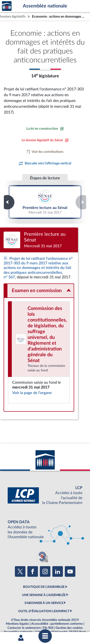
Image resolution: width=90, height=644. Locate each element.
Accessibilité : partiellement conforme (57, 613)
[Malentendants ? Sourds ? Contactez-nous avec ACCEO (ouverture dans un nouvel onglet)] (42, 545)
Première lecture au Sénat (45, 202)
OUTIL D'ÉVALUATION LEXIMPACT (44, 600)
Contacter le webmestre (24, 617)
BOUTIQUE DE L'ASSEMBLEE (44, 576)
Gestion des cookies (69, 617)
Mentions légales (17, 613)
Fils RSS (48, 617)
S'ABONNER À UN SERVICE (44, 592)
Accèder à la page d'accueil (7, 6)
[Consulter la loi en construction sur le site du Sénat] (45, 129)
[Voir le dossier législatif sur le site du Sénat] (45, 140)
